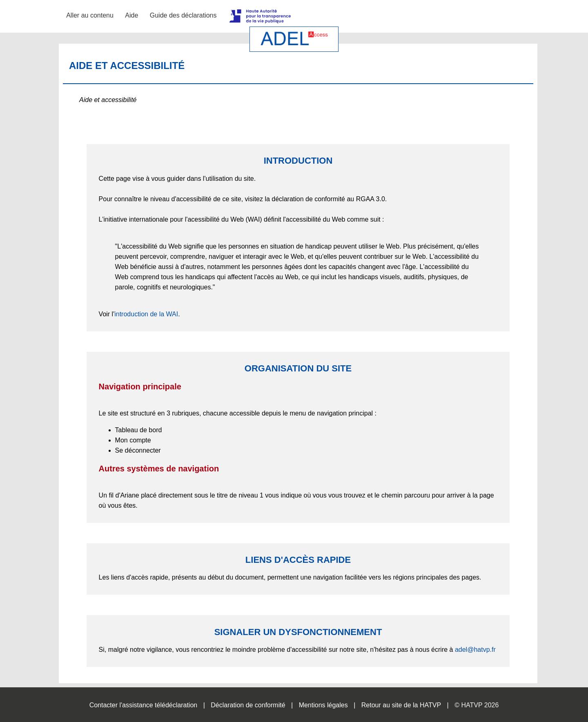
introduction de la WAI (146, 314)
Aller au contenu (90, 15)
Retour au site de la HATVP (401, 705)
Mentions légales (323, 705)
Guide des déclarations (183, 15)
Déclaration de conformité (248, 705)
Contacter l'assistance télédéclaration (144, 705)
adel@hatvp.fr (475, 650)
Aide (131, 15)
